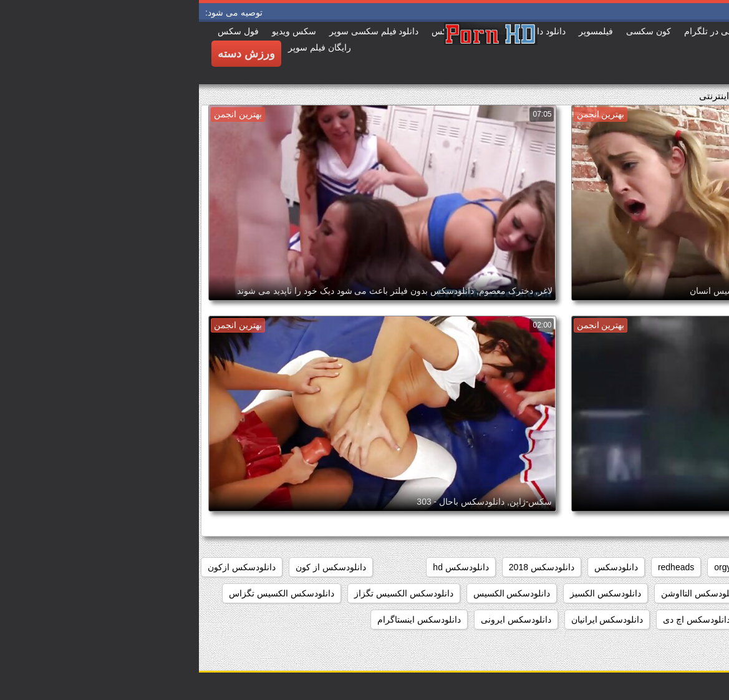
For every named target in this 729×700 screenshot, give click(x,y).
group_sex (602, 567)
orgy (524, 567)
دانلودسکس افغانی (594, 593)
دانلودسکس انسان (680, 620)
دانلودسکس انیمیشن (589, 620)
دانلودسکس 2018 (343, 567)
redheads (477, 567)
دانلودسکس (417, 567)
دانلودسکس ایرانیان (408, 620)
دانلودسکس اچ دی (498, 620)
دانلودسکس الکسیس (313, 593)
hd (558, 567)
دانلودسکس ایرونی (317, 620)
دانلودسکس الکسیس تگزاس (83, 593)
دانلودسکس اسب (682, 593)
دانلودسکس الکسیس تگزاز (205, 593)
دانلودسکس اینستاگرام (220, 620)
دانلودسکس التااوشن (501, 593)
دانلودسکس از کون (132, 567)
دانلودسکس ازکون (43, 567)
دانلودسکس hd (262, 567)
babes (702, 567)
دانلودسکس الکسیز (407, 593)
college (656, 567)
